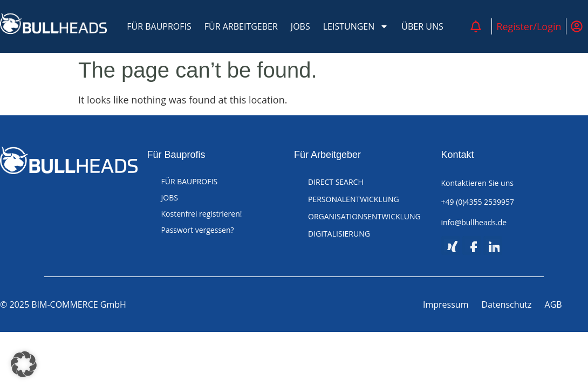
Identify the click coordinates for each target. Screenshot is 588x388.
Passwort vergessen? (198, 230)
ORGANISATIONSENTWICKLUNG (364, 216)
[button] (24, 364)
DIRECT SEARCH (336, 182)
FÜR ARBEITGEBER (241, 26)
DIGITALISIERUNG (339, 234)
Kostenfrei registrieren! (202, 214)
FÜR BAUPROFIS (159, 26)
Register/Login (529, 26)
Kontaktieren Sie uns (477, 183)
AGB (553, 304)
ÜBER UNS (422, 26)
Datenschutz (506, 304)
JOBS (300, 26)
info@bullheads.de (474, 222)
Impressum (446, 304)
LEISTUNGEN (356, 26)
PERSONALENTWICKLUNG (354, 199)
